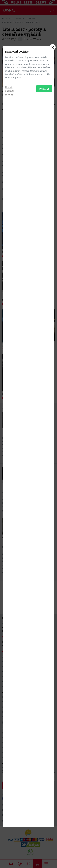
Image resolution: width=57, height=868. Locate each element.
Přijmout (44, 453)
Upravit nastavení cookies (10, 455)
